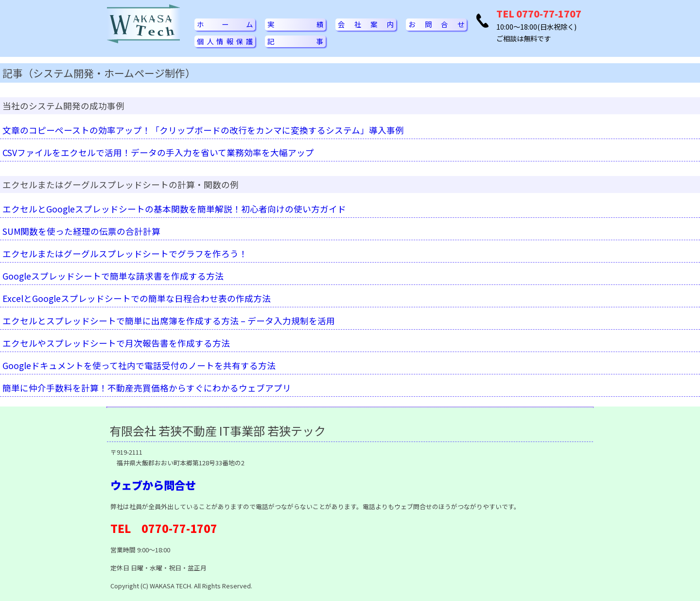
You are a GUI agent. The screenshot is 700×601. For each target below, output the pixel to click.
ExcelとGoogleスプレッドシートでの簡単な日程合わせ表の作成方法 (137, 298)
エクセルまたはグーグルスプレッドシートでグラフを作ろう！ (125, 254)
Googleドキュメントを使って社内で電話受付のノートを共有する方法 (139, 365)
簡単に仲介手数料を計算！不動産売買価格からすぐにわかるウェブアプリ (147, 388)
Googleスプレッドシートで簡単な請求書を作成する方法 (113, 276)
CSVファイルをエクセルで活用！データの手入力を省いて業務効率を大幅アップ (158, 152)
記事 (295, 41)
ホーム (225, 24)
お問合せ (436, 24)
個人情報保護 (225, 41)
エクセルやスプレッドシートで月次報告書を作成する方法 (116, 343)
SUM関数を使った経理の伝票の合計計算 (81, 231)
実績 (295, 24)
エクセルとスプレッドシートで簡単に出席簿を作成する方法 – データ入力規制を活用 (169, 321)
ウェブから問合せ (153, 485)
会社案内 (366, 24)
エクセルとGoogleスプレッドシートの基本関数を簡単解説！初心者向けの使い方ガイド (174, 209)
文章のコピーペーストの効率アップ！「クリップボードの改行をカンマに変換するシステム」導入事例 (203, 130)
